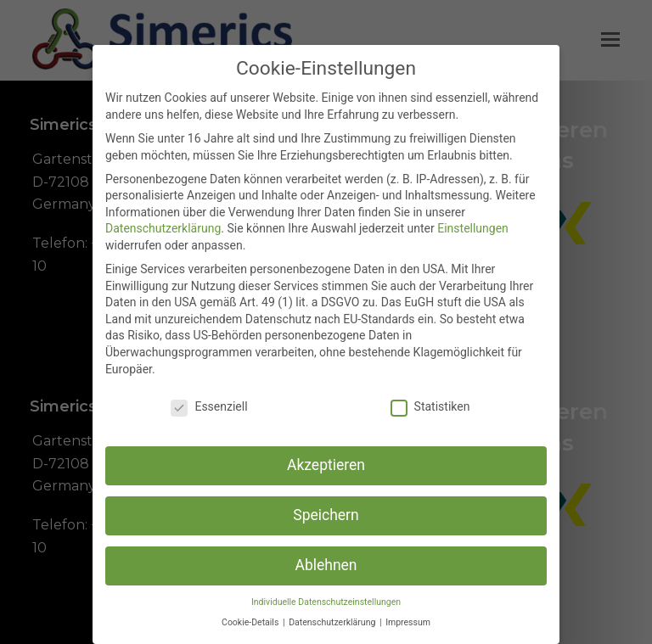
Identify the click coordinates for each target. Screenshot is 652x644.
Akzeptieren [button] (326, 465)
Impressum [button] (408, 622)
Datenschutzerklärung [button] (333, 622)
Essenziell (209, 406)
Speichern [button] (326, 515)
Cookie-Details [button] (251, 622)
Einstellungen (473, 228)
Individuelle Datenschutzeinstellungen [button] (326, 602)
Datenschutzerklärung (163, 228)
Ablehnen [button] (326, 565)
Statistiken (430, 406)
